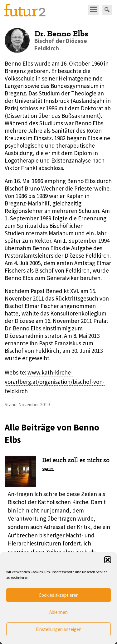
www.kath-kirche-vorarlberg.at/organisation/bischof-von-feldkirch (55, 382)
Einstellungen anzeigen (59, 629)
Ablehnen (58, 612)
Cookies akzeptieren (59, 595)
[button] (108, 560)
